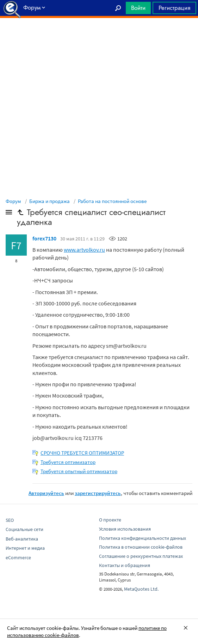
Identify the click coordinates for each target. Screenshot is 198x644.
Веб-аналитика (22, 539)
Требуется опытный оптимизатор (79, 471)
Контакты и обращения (125, 565)
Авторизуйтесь (46, 493)
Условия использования (125, 529)
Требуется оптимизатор (68, 462)
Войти (138, 8)
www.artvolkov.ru (84, 250)
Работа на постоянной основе (112, 201)
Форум (13, 201)
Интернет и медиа (25, 548)
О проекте (110, 520)
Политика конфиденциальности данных (143, 538)
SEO (10, 520)
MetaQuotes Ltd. (141, 589)
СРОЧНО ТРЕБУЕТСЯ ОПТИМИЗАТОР (82, 453)
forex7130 (44, 238)
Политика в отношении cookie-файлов (141, 547)
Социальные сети (24, 529)
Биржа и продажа (49, 201)
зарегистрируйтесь (98, 493)
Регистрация (174, 8)
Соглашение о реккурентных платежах (141, 556)
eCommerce (18, 557)
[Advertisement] (99, 36)
